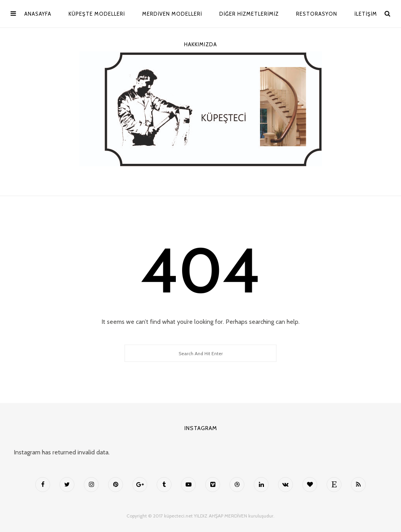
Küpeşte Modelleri (97, 14)
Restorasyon (317, 14)
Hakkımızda (200, 44)
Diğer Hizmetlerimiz (249, 14)
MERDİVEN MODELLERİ (172, 14)
